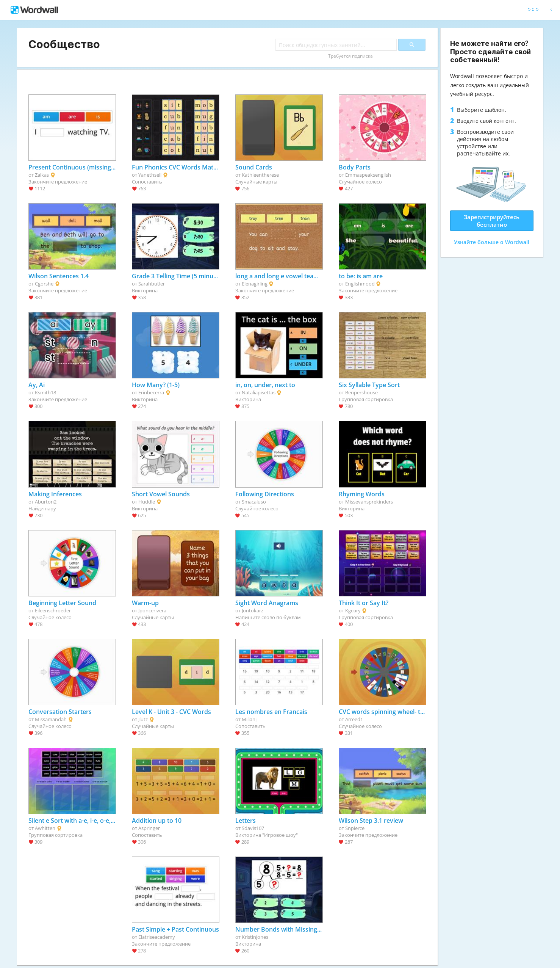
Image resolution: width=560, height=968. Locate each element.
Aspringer (149, 828)
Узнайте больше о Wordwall (492, 242)
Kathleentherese (260, 175)
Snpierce (355, 828)
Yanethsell (150, 175)
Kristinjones (255, 937)
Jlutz (143, 719)
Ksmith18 (45, 392)
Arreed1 (354, 719)
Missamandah (51, 719)
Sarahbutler (152, 284)
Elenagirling (255, 284)
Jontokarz (253, 610)
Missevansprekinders (369, 502)
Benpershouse (361, 392)
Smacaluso (254, 502)
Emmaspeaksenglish (368, 175)
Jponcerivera (152, 610)
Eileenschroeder (53, 610)
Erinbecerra (151, 392)
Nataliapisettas (259, 392)
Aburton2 (46, 502)
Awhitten (45, 828)
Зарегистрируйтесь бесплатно (492, 221)
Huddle (147, 502)
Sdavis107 (253, 828)
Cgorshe (44, 284)
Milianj (249, 719)
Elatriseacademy (157, 937)
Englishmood (360, 284)
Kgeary (353, 610)
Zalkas (42, 175)
